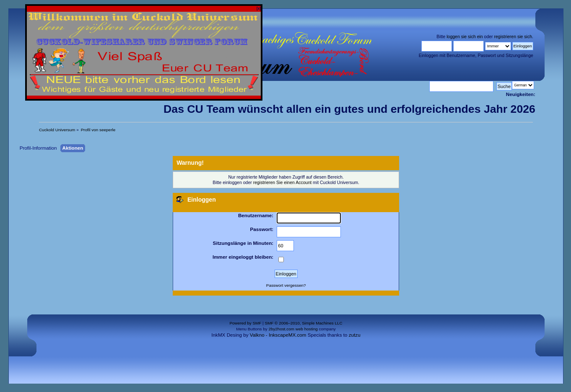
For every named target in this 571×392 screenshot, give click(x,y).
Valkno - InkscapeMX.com (278, 335)
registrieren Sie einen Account (283, 182)
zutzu (355, 335)
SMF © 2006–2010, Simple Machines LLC (303, 323)
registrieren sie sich (513, 36)
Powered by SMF (245, 323)
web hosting (307, 329)
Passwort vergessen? (286, 285)
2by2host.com (281, 329)
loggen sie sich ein (465, 36)
